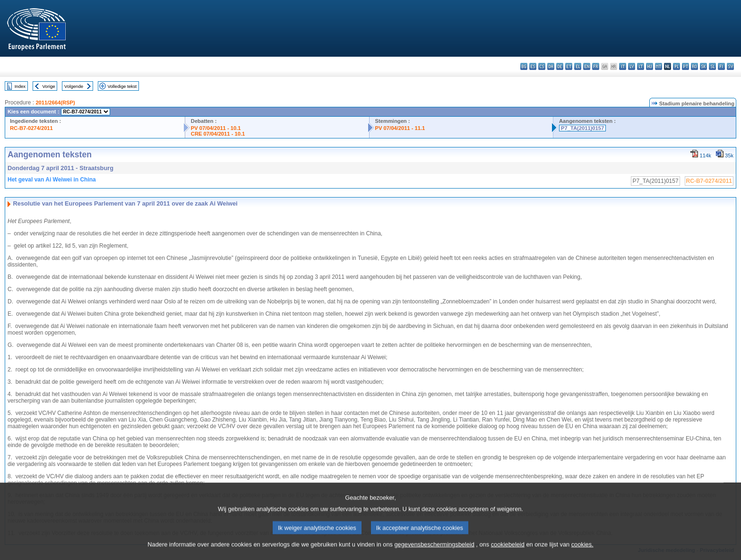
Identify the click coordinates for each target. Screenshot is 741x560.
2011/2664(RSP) (55, 103)
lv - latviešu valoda (632, 66)
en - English (587, 66)
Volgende (74, 86)
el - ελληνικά (578, 66)
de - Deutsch (560, 66)
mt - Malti (659, 66)
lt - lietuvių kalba (641, 66)
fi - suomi (721, 66)
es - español (533, 66)
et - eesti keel (569, 66)
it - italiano (623, 66)
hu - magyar (650, 66)
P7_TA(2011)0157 (582, 128)
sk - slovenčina (703, 66)
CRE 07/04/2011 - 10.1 (218, 134)
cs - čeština (542, 66)
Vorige (49, 86)
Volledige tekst (122, 86)
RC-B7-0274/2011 (31, 128)
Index (20, 86)
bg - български (524, 66)
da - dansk (551, 66)
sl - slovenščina (712, 66)
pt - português (685, 66)
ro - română (694, 66)
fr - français (596, 66)
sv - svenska (730, 66)
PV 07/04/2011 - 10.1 (216, 128)
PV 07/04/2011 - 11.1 (400, 128)
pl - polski (676, 66)
